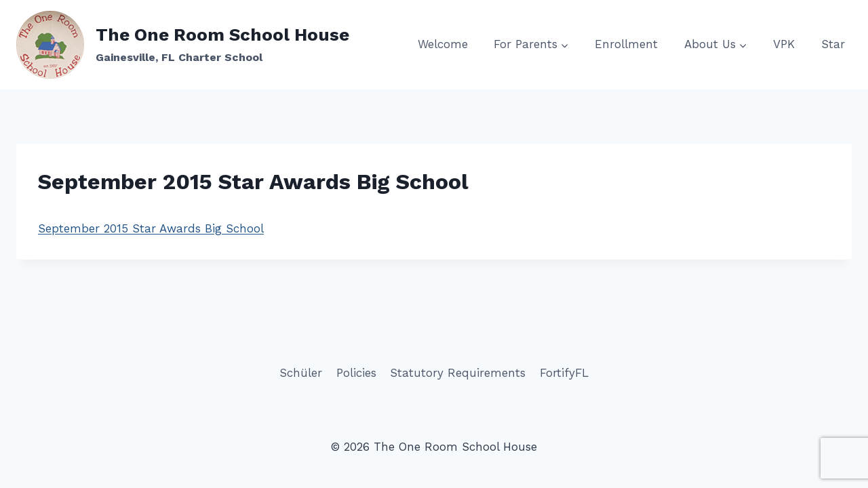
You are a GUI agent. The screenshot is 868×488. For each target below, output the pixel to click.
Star (833, 44)
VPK (784, 44)
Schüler (301, 373)
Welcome (443, 44)
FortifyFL (564, 373)
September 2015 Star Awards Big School (151, 228)
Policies (356, 373)
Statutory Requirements (458, 373)
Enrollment (626, 44)
